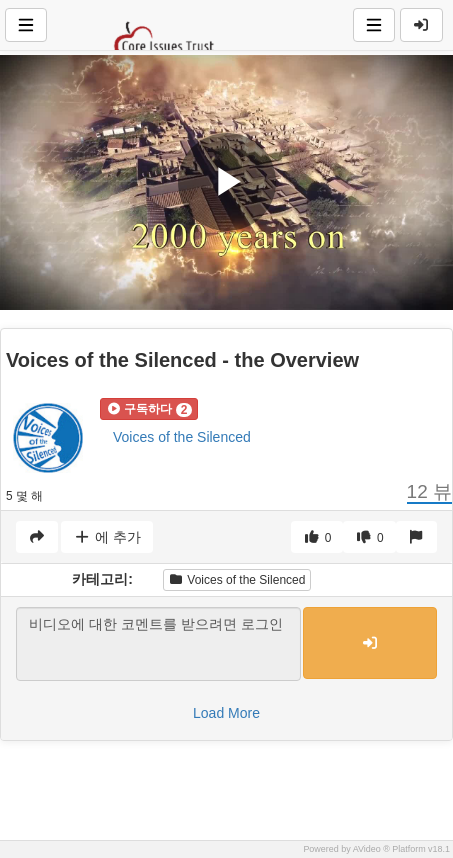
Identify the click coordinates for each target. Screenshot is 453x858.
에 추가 (106, 537)
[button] (149, 409)
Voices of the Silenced (182, 437)
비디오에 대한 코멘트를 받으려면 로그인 (158, 644)
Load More (226, 713)
